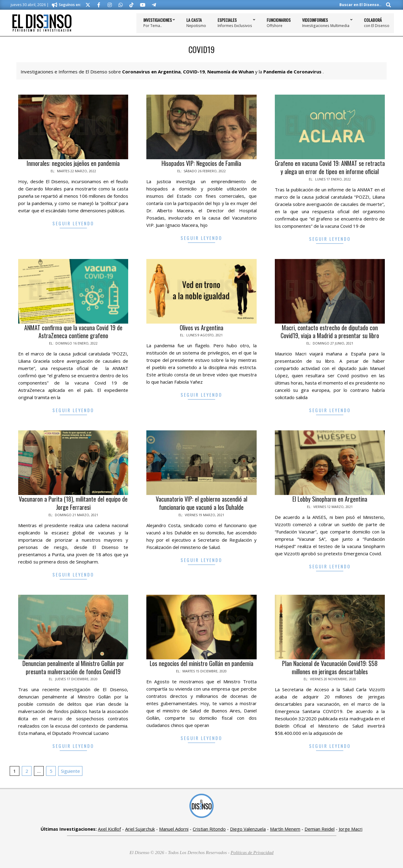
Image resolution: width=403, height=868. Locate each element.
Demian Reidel (320, 829)
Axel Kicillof (109, 829)
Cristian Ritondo (209, 829)
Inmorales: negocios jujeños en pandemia (73, 163)
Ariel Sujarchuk (140, 829)
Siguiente (70, 771)
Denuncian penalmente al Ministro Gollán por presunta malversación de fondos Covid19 (73, 667)
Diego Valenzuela (248, 829)
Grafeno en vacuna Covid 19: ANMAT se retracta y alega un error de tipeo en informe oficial (330, 167)
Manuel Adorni (174, 829)
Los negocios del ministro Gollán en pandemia (202, 663)
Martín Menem (285, 829)
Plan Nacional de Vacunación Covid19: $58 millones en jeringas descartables (330, 667)
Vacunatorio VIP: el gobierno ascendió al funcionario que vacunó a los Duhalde (202, 503)
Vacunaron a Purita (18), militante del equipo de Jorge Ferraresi (73, 503)
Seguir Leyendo (73, 223)
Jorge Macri (351, 829)
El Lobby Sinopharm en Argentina (330, 499)
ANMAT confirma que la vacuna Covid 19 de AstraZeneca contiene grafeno (73, 332)
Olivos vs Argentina (202, 328)
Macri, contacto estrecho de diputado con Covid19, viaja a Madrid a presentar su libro (330, 332)
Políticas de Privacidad (252, 853)
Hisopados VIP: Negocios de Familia (201, 163)
